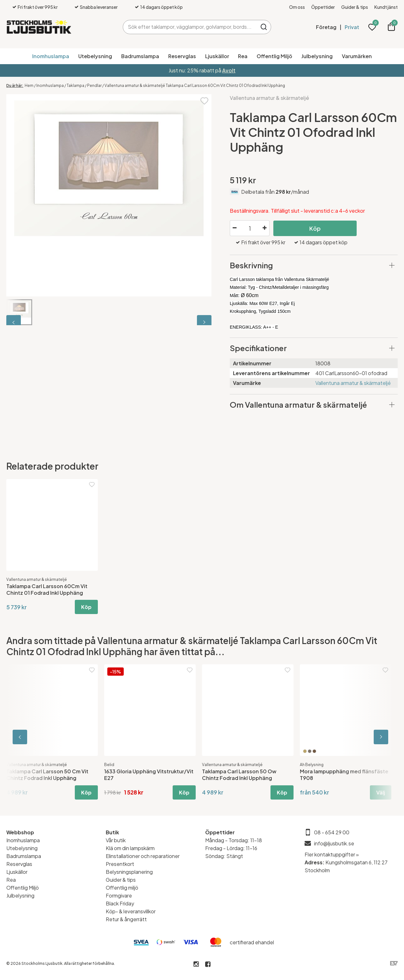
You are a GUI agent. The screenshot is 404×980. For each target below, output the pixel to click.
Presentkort (120, 864)
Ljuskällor (217, 56)
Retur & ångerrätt (126, 919)
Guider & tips (355, 7)
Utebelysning (95, 56)
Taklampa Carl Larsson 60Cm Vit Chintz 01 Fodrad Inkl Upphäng (47, 589)
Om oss (297, 7)
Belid (109, 765)
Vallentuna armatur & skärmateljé (269, 98)
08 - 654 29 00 (332, 832)
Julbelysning (317, 56)
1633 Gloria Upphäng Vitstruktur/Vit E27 (149, 775)
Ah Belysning (312, 765)
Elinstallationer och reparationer (143, 856)
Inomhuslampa (51, 56)
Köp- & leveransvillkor (131, 911)
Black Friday (120, 903)
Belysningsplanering (129, 872)
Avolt (229, 70)
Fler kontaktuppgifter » (332, 854)
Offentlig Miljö (274, 56)
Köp (315, 228)
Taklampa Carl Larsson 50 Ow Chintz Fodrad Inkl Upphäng (239, 775)
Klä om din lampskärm (130, 848)
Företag (326, 27)
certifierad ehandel (252, 942)
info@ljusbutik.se (334, 843)
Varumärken (357, 56)
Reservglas (182, 56)
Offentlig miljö (122, 888)
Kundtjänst (386, 7)
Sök (264, 27)
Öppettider (323, 7)
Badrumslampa (140, 56)
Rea (243, 56)
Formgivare (119, 895)
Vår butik (116, 840)
